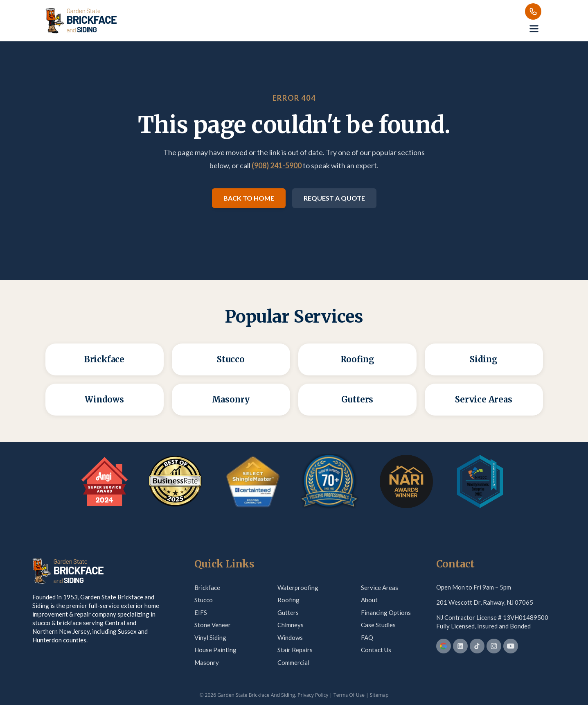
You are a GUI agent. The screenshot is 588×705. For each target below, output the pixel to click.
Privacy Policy (313, 695)
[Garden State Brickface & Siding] (81, 20)
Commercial (293, 662)
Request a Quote (334, 198)
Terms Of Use (349, 695)
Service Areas (380, 587)
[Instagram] (494, 646)
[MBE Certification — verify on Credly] (480, 481)
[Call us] (533, 11)
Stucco (204, 600)
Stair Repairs (295, 650)
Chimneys (291, 625)
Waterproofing (298, 587)
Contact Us (376, 650)
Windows (290, 637)
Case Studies (378, 625)
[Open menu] (534, 29)
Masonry (207, 662)
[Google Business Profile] (444, 646)
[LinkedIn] (460, 646)
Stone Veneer (213, 625)
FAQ (367, 637)
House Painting (215, 650)
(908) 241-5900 (277, 165)
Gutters (288, 612)
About (369, 600)
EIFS (201, 612)
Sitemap (379, 695)
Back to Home (249, 198)
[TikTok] (477, 646)
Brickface (207, 587)
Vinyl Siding (210, 637)
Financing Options (386, 612)
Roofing (288, 600)
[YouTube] (511, 646)
